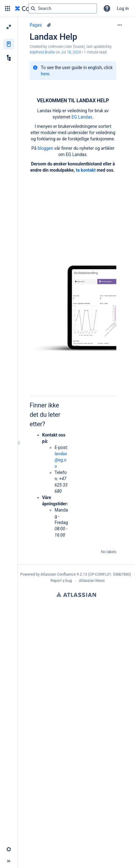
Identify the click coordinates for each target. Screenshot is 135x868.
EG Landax (82, 117)
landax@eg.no (61, 460)
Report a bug (61, 581)
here (45, 74)
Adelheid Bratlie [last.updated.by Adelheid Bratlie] (42, 52)
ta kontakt (86, 170)
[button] (7, 8)
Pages (36, 25)
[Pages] (9, 44)
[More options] (120, 25)
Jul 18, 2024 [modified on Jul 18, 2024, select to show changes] (71, 52)
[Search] (33, 8)
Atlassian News (92, 581)
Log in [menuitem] (123, 8)
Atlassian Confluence (58, 574)
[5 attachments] (49, 25)
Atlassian (76, 594)
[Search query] (63, 8)
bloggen (46, 148)
